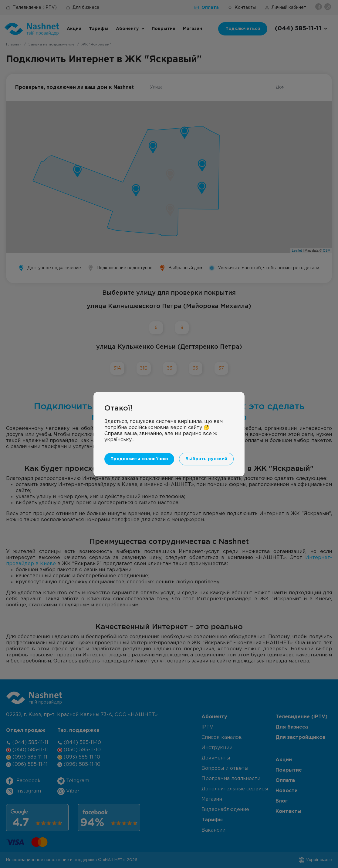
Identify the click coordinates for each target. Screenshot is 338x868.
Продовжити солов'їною (139, 459)
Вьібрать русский (206, 459)
